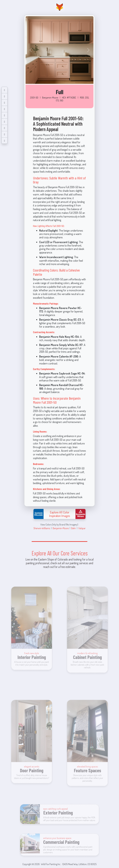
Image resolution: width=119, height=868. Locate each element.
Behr (74, 528)
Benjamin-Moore (61, 528)
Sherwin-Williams (42, 528)
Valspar (82, 528)
